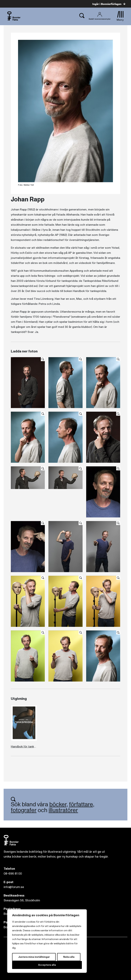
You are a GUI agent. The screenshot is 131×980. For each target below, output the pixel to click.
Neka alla (69, 957)
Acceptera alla (47, 965)
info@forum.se (14, 887)
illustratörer (63, 810)
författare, (82, 805)
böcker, (59, 805)
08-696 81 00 (13, 874)
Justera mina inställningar (34, 957)
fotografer (24, 810)
